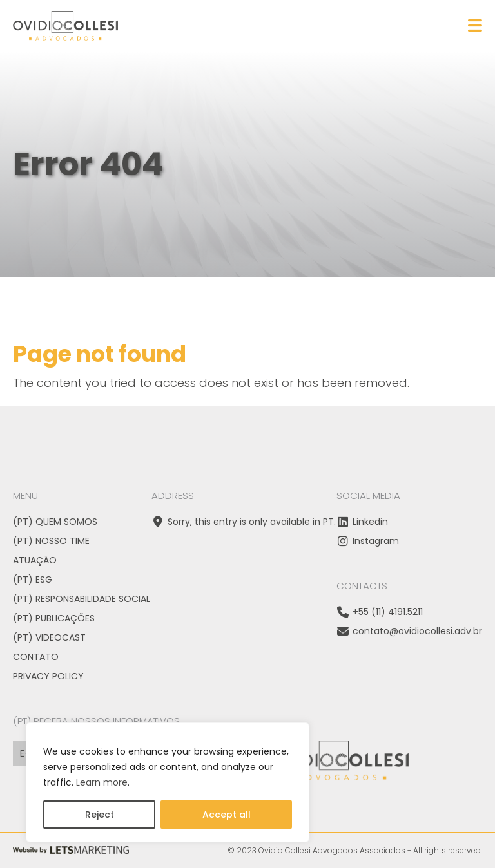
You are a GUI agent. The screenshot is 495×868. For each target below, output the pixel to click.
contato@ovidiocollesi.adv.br (409, 631)
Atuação (35, 560)
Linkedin (362, 522)
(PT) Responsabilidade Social (82, 599)
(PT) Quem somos (55, 522)
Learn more (102, 782)
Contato (36, 657)
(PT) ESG (33, 580)
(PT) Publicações (54, 618)
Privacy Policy (48, 676)
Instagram (368, 541)
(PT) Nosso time (51, 541)
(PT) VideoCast (49, 637)
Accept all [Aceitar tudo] (227, 815)
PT (328, 522)
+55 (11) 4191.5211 (380, 612)
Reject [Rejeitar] (100, 815)
